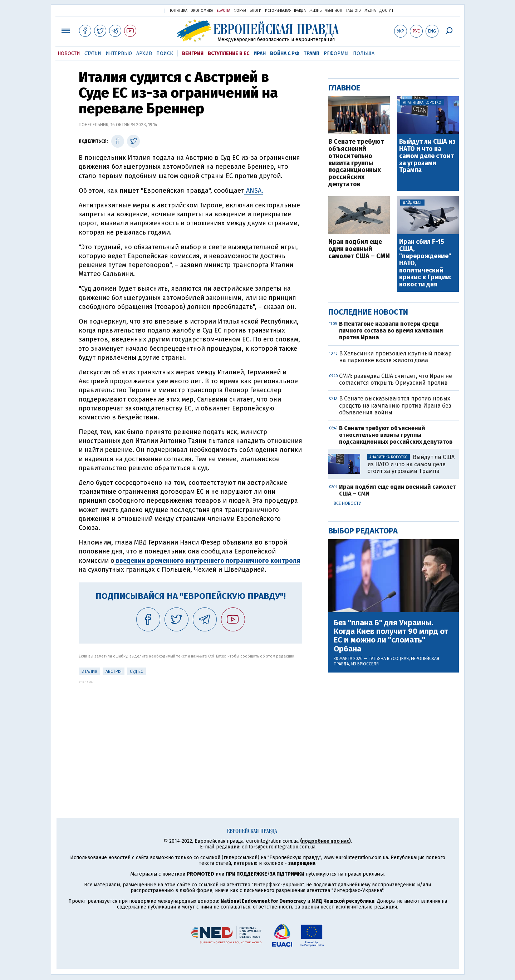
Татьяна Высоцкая (389, 659)
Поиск (165, 53)
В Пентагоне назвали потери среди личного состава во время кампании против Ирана (391, 331)
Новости (69, 53)
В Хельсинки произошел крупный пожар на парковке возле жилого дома (395, 357)
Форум (240, 11)
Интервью (119, 53)
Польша (364, 53)
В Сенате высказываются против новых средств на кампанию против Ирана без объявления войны (395, 405)
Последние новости (368, 312)
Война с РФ (285, 53)
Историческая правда (285, 11)
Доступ (386, 11)
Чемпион (334, 11)
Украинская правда (142, 10)
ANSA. (254, 191)
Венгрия (193, 53)
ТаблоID (353, 11)
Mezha (370, 11)
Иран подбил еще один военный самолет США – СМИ (359, 249)
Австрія (114, 671)
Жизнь (315, 11)
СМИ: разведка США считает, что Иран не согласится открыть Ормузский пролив (396, 379)
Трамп (312, 53)
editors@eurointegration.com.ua (279, 847)
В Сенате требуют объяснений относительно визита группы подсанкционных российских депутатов (356, 163)
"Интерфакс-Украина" (278, 885)
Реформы (336, 53)
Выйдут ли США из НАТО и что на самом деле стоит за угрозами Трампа (427, 156)
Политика (178, 11)
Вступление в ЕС (229, 53)
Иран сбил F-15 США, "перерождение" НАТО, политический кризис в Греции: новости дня (425, 263)
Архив (144, 53)
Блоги (256, 11)
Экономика (202, 11)
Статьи (93, 53)
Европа (224, 11)
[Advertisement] (190, 734)
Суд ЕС (136, 671)
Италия (89, 671)
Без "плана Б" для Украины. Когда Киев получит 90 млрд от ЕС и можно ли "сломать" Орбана (391, 636)
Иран (260, 53)
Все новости (348, 503)
